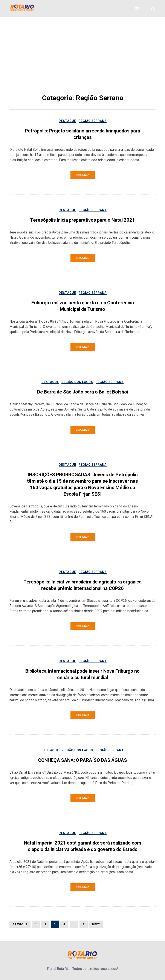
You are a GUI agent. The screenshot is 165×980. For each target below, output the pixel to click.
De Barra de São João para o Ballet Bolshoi (83, 392)
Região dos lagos (77, 382)
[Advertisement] (82, 60)
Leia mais (83, 175)
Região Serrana (93, 121)
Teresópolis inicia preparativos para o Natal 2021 (83, 220)
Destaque (67, 121)
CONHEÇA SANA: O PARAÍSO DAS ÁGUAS (82, 760)
